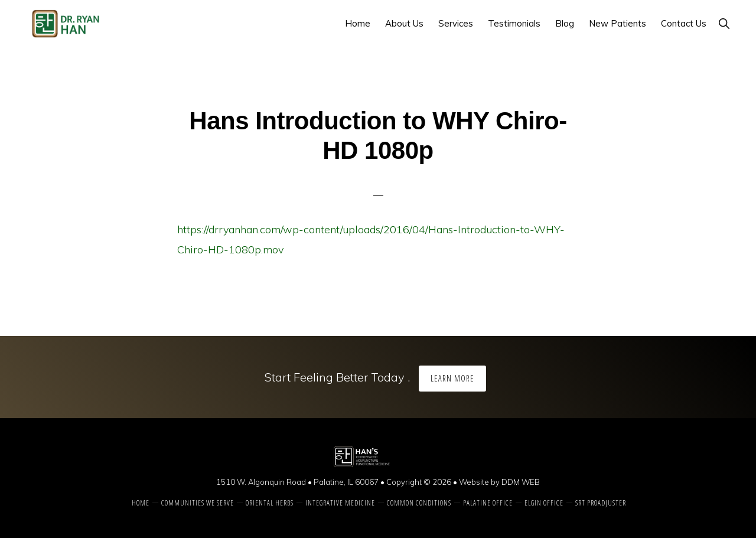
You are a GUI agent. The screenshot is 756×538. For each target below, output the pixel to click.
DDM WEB (521, 482)
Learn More (452, 378)
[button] (724, 23)
